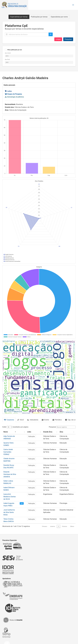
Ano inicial (8, 53)
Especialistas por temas (19, 17)
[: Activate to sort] (28, 432)
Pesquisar (68, 39)
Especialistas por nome (59, 17)
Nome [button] (6, 432)
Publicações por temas (39, 17)
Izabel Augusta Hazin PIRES (13, 492)
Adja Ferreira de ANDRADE (13, 436)
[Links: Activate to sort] (36, 432)
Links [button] (34, 432)
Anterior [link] (53, 510)
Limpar (58, 39)
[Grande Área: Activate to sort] (50, 432)
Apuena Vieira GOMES (11, 443)
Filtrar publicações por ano (15, 50)
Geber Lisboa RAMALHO (12, 472)
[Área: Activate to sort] (67, 432)
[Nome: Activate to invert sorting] (14, 432)
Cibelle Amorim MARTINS (13, 454)
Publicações (36, 436)
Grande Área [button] (47, 432)
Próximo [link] (65, 510)
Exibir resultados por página (15, 427)
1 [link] (59, 510)
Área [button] (62, 432)
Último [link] (72, 510)
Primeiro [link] (45, 510)
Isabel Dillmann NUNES (12, 478)
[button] (73, 5)
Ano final (7, 59)
